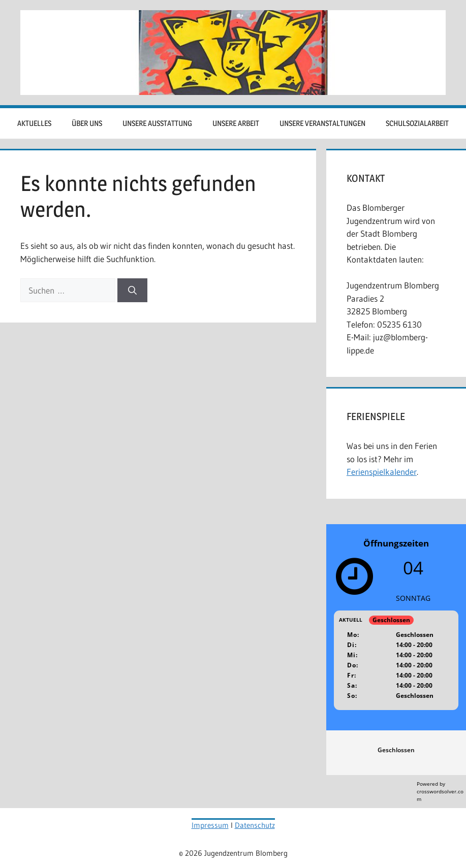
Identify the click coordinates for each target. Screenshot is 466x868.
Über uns (87, 123)
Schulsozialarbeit (417, 123)
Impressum (210, 825)
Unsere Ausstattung (157, 123)
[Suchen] (132, 291)
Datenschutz (255, 825)
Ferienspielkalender (382, 472)
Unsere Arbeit (236, 123)
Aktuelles (34, 123)
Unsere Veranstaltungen (322, 123)
